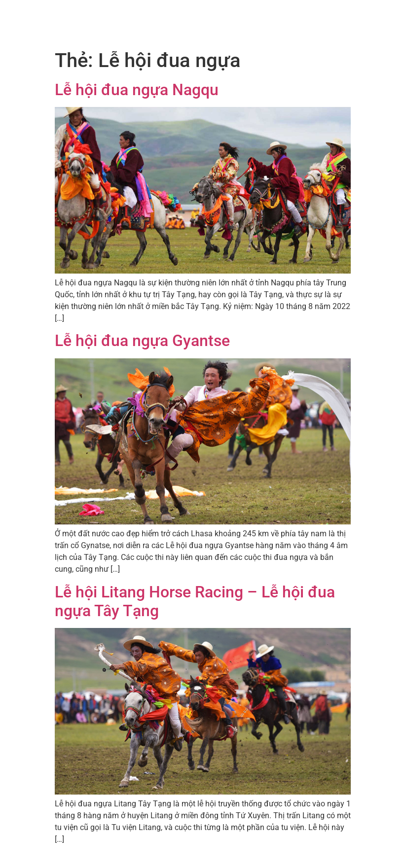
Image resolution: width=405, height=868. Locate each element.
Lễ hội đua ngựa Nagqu (137, 90)
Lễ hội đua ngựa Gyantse (142, 341)
